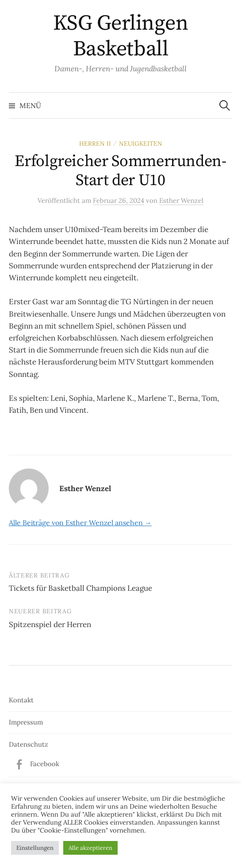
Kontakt (21, 700)
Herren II (95, 143)
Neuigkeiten (141, 143)
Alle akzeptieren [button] (90, 848)
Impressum (26, 722)
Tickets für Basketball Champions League (80, 588)
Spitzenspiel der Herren (50, 624)
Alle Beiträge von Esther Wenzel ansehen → (80, 523)
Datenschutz (29, 744)
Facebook (45, 764)
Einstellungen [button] (35, 848)
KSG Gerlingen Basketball (121, 36)
